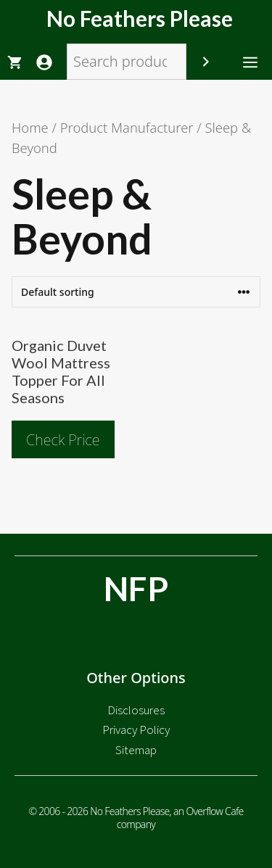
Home (30, 127)
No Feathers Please (140, 18)
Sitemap (136, 750)
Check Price (63, 440)
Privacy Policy (136, 729)
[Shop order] (136, 292)
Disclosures (136, 710)
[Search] (206, 62)
